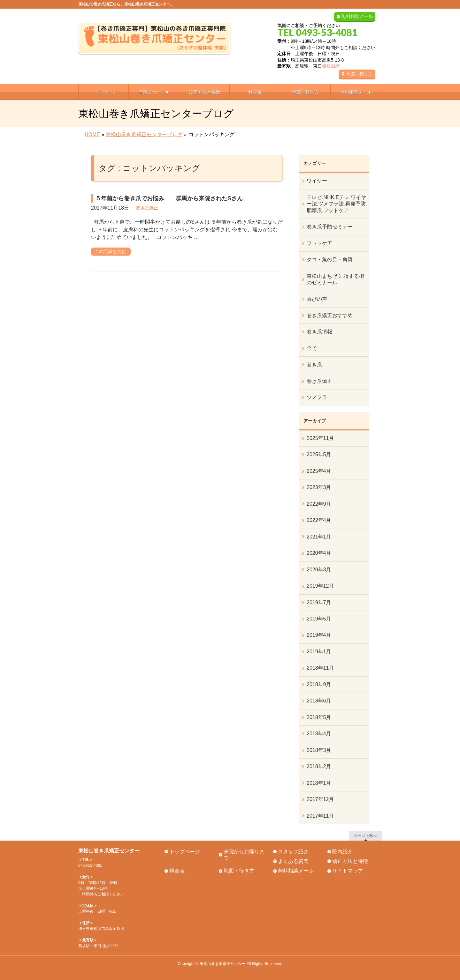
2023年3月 (319, 487)
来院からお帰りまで (244, 855)
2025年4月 (319, 471)
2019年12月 (320, 586)
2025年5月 (319, 454)
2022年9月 (319, 504)
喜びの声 (317, 299)
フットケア (319, 243)
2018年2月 (319, 766)
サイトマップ (348, 871)
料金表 (177, 871)
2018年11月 (320, 668)
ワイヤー (317, 181)
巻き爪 (314, 364)
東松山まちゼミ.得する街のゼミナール (335, 279)
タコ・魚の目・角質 (330, 260)
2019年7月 (319, 602)
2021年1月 (319, 537)
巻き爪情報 (319, 332)
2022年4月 (319, 520)
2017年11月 (320, 816)
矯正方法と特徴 (350, 861)
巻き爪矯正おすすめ (330, 315)
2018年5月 (319, 717)
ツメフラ (317, 397)
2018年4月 (319, 734)
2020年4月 (319, 553)
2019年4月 (319, 635)
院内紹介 (342, 852)
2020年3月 (319, 570)
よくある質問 (293, 861)
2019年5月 (319, 619)
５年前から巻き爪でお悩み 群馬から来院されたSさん (169, 198)
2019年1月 (319, 652)
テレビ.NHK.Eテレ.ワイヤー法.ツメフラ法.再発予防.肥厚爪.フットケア (337, 204)
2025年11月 (320, 438)
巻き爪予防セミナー (330, 227)
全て (312, 348)
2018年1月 (319, 783)
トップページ (185, 852)
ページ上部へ (365, 836)
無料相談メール (357, 16)
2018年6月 (319, 701)
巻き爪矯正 (147, 208)
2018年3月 (319, 750)
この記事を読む (110, 251)
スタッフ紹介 (293, 852)
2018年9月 (319, 684)
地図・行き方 (359, 74)
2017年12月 (320, 799)
